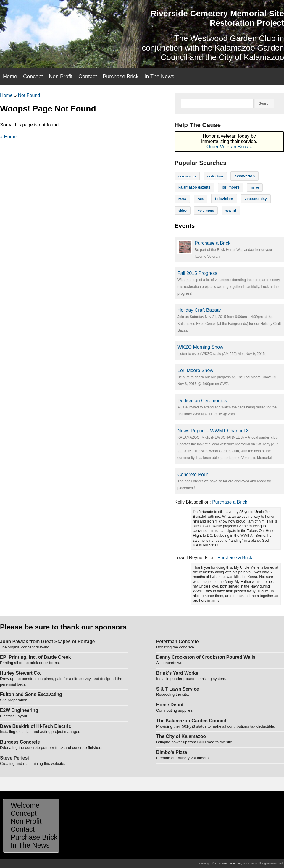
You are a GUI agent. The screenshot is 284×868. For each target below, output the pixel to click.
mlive (255, 187)
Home (10, 77)
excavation (245, 176)
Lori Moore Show (195, 370)
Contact (88, 77)
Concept (33, 77)
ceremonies (187, 176)
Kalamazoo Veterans (228, 863)
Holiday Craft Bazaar (199, 310)
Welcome (25, 805)
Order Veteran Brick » (229, 147)
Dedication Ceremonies (202, 401)
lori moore (231, 187)
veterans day (256, 199)
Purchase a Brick (213, 243)
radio (182, 199)
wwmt (231, 210)
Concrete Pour (193, 474)
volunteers (206, 210)
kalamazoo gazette (194, 187)
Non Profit (61, 77)
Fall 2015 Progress (197, 273)
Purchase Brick (121, 77)
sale (201, 199)
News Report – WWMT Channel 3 (213, 431)
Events (185, 226)
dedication (215, 176)
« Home (8, 137)
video (183, 210)
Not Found (29, 95)
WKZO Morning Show (200, 347)
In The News (159, 77)
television (224, 199)
